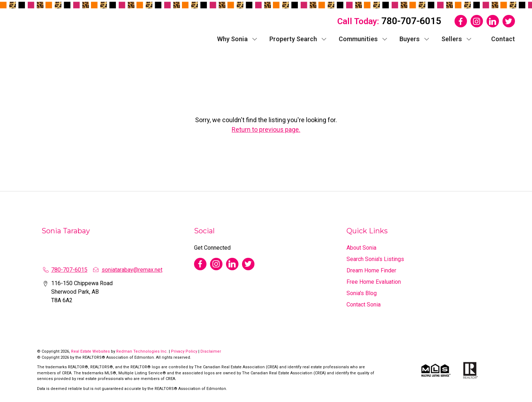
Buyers (410, 39)
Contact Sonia (364, 305)
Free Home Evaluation (374, 282)
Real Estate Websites (91, 351)
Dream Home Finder (371, 270)
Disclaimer (211, 351)
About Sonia (361, 248)
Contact (503, 39)
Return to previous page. (266, 129)
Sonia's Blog (362, 293)
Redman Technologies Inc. (143, 351)
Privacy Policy (184, 351)
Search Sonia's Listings (375, 259)
